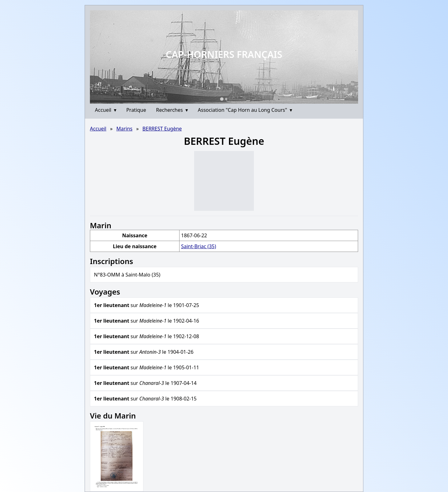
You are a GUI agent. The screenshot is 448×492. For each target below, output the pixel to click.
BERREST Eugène (162, 129)
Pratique (136, 110)
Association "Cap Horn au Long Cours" (245, 110)
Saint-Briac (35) (199, 246)
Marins (124, 129)
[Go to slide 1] (222, 99)
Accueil (106, 110)
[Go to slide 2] (226, 99)
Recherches (172, 110)
